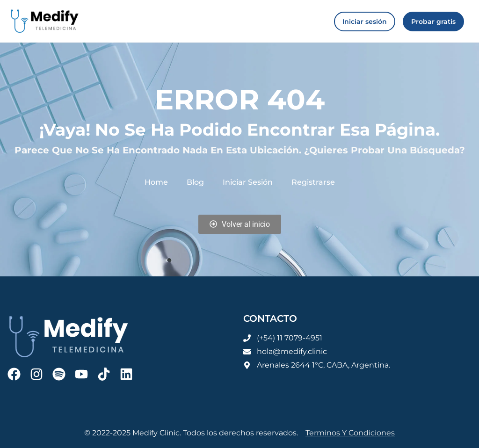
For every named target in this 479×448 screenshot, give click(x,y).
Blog (195, 182)
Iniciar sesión (248, 182)
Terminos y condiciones (350, 433)
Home (156, 182)
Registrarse (313, 182)
